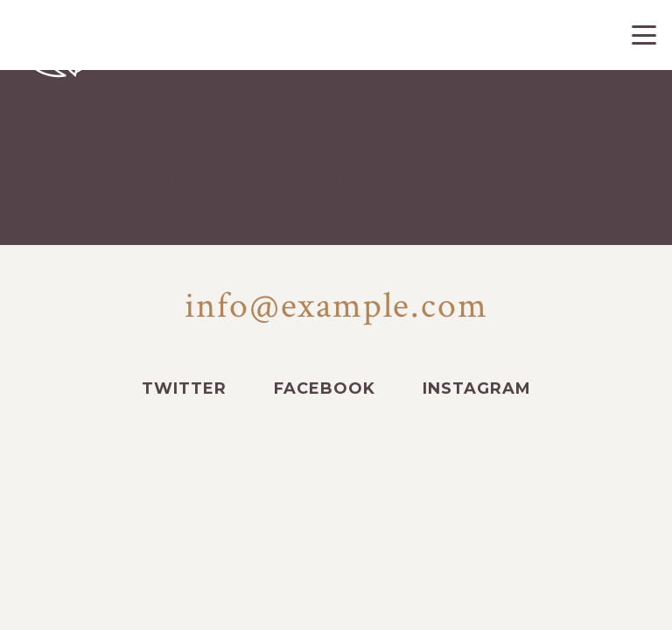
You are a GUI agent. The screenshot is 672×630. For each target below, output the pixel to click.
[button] (644, 35)
